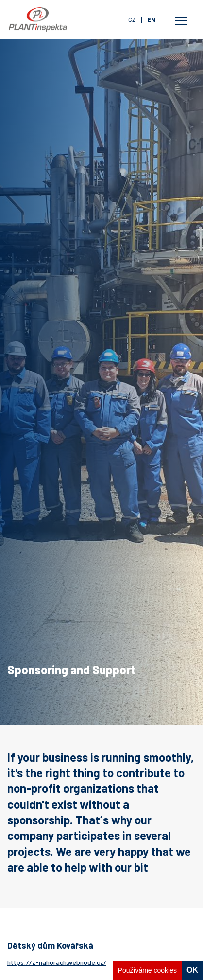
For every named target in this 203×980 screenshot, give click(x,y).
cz (132, 19)
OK (192, 970)
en (152, 19)
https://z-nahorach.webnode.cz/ (57, 962)
